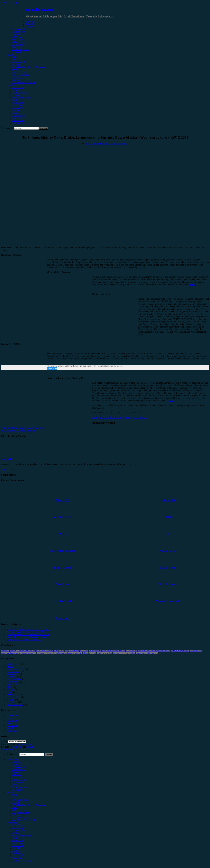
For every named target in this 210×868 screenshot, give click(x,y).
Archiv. (4, 742)
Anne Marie (5, 651)
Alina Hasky (18, 90)
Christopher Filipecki (22, 98)
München (58, 653)
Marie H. (16, 113)
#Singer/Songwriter (21, 75)
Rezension (30, 24)
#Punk (15, 70)
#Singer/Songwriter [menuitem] (21, 813)
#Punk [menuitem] (15, 807)
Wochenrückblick (9, 131)
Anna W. (16, 95)
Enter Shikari (121, 651)
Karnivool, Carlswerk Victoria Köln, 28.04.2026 (29, 629)
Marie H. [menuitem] (16, 851)
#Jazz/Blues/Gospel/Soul (24, 82)
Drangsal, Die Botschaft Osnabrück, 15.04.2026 (28, 635)
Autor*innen (12, 85)
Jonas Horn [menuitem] (17, 843)
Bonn (67, 651)
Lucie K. (16, 110)
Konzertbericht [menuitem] (19, 767)
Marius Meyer (19, 115)
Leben (10, 687)
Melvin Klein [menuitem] (18, 858)
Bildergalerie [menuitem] (18, 790)
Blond (56, 651)
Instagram (193, 651)
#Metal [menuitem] (16, 802)
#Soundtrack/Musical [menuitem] (22, 818)
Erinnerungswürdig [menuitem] (21, 787)
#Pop (15, 60)
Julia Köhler (18, 108)
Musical (51, 653)
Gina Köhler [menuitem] (18, 840)
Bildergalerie (18, 52)
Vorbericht (30, 27)
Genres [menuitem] (10, 792)
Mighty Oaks (133, 417)
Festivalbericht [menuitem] (19, 769)
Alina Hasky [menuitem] (18, 828)
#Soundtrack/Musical (22, 80)
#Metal (16, 65)
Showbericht (18, 34)
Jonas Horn (17, 105)
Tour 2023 (100, 653)
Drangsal (105, 651)
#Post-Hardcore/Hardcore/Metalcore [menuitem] (29, 805)
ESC (127, 651)
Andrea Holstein (20, 93)
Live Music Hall (42, 653)
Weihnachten (131, 653)
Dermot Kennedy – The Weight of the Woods (27, 637)
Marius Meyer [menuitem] (19, 853)
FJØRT (173, 651)
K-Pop (200, 651)
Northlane (143, 417)
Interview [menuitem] (17, 775)
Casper (71, 651)
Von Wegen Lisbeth (119, 653)
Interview (17, 37)
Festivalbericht (19, 32)
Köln (10, 653)
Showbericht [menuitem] (18, 772)
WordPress (17, 747)
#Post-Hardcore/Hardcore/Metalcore (29, 67)
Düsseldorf (112, 651)
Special (16, 47)
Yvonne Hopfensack (21, 123)
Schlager (86, 653)
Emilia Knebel (19, 100)
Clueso (77, 651)
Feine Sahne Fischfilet (163, 651)
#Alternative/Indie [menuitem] (21, 800)
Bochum (61, 651)
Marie (192, 284)
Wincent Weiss (141, 653)
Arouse (30, 747)
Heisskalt (186, 651)
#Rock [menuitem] (15, 795)
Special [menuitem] (16, 785)
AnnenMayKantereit (17, 651)
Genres (10, 55)
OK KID (79, 653)
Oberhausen (72, 653)
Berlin (38, 651)
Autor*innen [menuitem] (12, 823)
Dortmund (98, 651)
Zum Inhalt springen (10, 2)
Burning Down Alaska (102, 417)
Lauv (14, 653)
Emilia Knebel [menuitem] (19, 838)
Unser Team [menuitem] (18, 825)
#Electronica (18, 77)
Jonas (171, 401)
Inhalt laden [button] (52, 368)
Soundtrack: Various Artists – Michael (24, 640)
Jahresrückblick (19, 42)
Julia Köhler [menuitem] (18, 846)
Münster (64, 653)
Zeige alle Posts (8, 469)
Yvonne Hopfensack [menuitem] (21, 861)
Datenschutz (12, 715)
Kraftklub (4, 653)
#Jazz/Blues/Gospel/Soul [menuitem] (24, 820)
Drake (115, 417)
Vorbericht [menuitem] (17, 764)
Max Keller (18, 118)
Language (122, 417)
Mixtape (10, 689)
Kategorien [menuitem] (12, 759)
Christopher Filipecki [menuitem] (22, 835)
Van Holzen (108, 653)
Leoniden (19, 653)
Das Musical (84, 651)
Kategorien (31, 22)
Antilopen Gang (30, 651)
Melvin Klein (18, 121)
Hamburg (179, 651)
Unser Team (18, 88)
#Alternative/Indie (21, 62)
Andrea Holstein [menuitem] (20, 830)
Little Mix (33, 653)
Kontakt (10, 728)
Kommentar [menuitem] (18, 782)
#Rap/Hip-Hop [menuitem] (19, 810)
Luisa (142, 267)
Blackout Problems (47, 651)
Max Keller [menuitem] (18, 856)
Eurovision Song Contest (146, 651)
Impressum (12, 720)
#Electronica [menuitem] (18, 815)
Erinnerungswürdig (21, 50)
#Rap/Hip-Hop (19, 72)
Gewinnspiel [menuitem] (18, 777)
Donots (91, 651)
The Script (93, 653)
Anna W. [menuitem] (16, 833)
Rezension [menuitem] (17, 762)
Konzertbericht (19, 29)
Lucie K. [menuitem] (16, 848)
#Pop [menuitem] (15, 797)
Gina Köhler (18, 103)
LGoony (26, 653)
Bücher (10, 666)
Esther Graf (133, 651)
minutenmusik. (40, 9)
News (9, 692)
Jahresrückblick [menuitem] (19, 780)
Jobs (9, 723)
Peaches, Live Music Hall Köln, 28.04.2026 (26, 632)
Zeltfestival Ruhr (152, 653)
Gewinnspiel (18, 39)
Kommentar (18, 44)
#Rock (15, 57)
